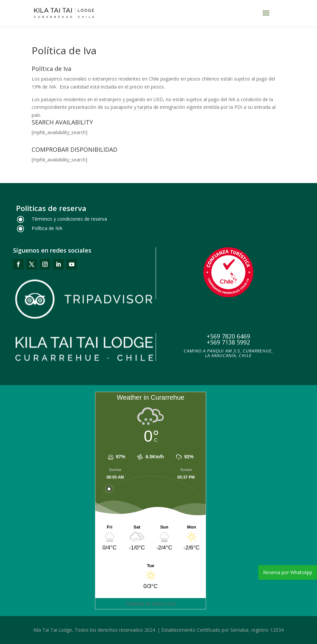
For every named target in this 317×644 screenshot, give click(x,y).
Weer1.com (163, 604)
